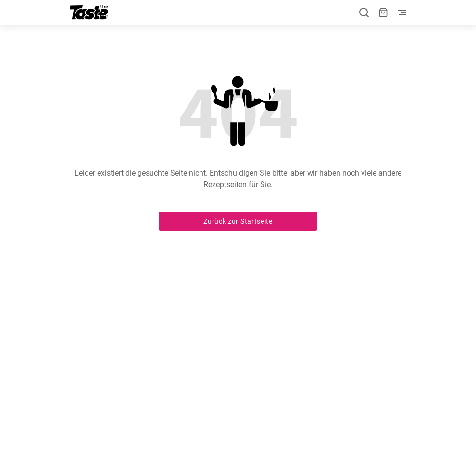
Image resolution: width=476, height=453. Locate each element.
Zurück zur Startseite (238, 221)
